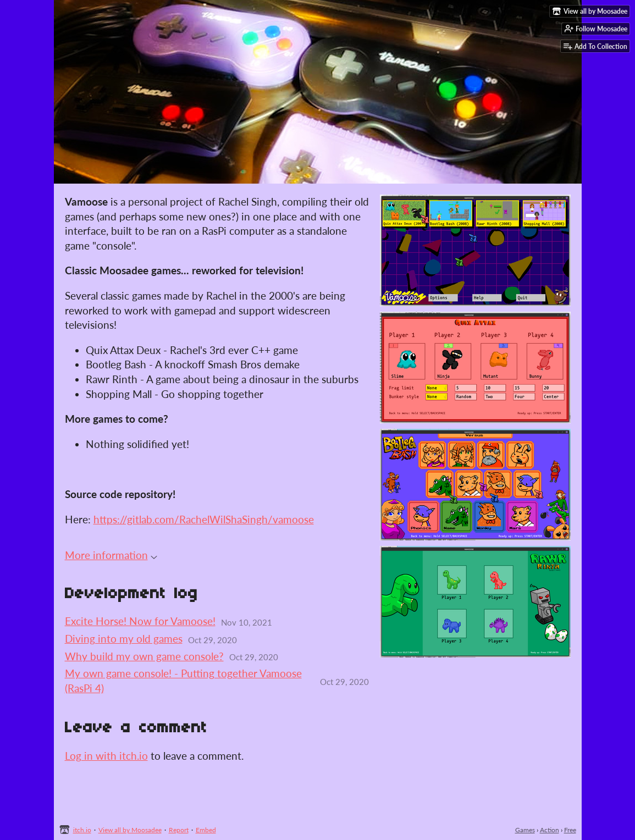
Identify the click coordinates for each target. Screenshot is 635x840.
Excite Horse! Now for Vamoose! (140, 621)
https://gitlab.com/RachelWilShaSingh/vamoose (204, 519)
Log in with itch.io (106, 756)
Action (550, 830)
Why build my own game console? (144, 656)
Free (570, 830)
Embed (206, 830)
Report (179, 830)
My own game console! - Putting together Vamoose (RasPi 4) (183, 681)
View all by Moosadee (130, 830)
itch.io (82, 830)
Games (525, 830)
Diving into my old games (124, 639)
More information (111, 555)
